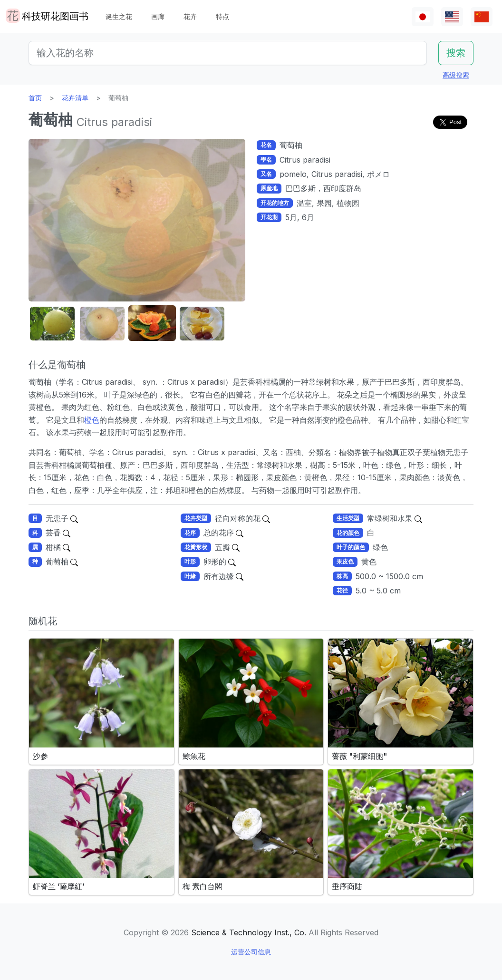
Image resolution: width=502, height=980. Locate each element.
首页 (35, 98)
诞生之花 (119, 16)
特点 (222, 16)
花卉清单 (75, 98)
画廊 (158, 16)
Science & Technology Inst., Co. (249, 932)
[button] (52, 324)
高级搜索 (456, 75)
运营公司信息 (251, 952)
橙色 (92, 420)
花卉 (190, 16)
